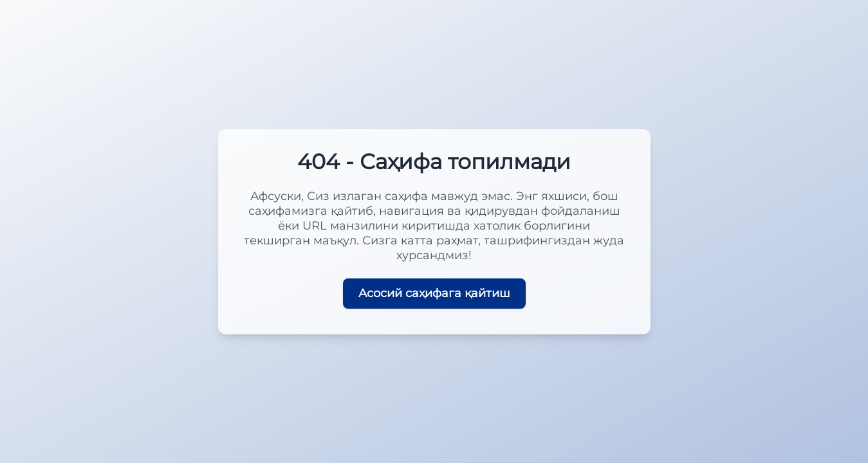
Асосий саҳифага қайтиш (434, 293)
